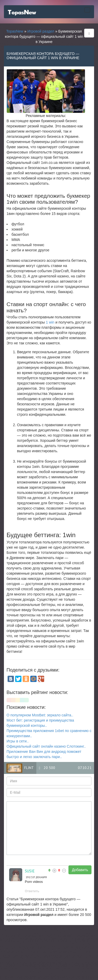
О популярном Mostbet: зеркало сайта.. (40, 715)
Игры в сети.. (18, 741)
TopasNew (15, 31)
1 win (50, 322)
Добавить (80, 870)
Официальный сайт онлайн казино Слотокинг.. (46, 746)
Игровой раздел (41, 31)
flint (29, 768)
